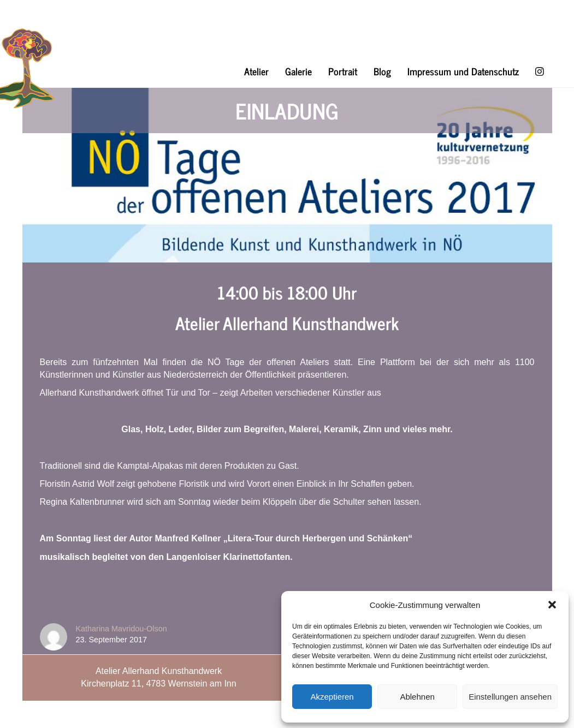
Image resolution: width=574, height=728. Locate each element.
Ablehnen (417, 697)
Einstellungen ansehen (510, 697)
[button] (552, 605)
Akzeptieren (332, 697)
